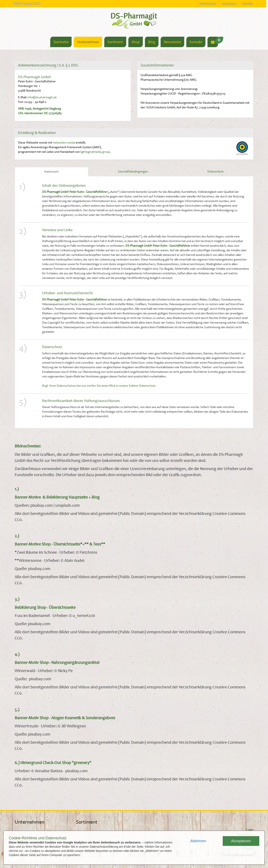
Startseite (61, 42)
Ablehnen (198, 841)
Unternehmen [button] (88, 42)
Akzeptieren (241, 841)
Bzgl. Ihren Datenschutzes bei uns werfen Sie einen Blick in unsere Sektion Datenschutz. (99, 386)
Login (250, 830)
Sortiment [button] (115, 42)
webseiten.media (64, 143)
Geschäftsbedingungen (133, 172)
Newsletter (172, 42)
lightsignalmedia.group (95, 152)
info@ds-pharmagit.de (42, 97)
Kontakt (247, 4)
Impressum (229, 4)
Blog (152, 42)
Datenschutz (208, 4)
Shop (136, 42)
